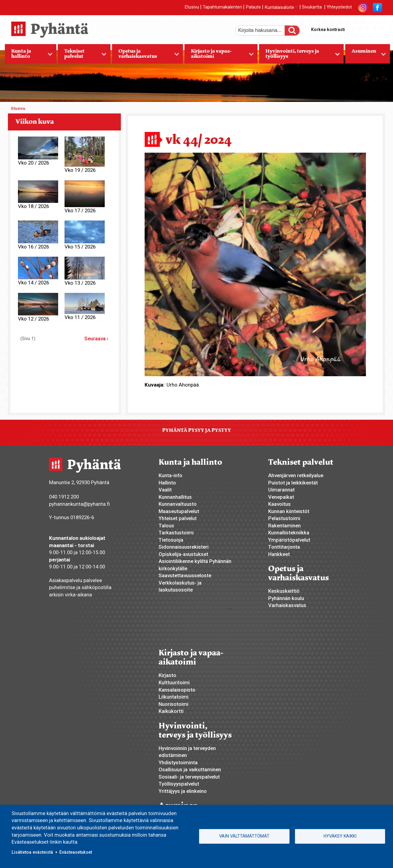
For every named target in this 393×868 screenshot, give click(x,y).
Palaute (253, 7)
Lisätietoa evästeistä (32, 852)
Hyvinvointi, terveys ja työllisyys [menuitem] (300, 56)
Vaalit (165, 490)
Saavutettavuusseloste (185, 575)
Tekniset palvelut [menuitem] (82, 56)
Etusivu (192, 7)
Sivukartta (312, 7)
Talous (166, 526)
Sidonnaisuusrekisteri (184, 547)
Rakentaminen (284, 526)
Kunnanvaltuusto (178, 504)
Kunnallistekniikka (289, 533)
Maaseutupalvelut (179, 511)
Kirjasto (167, 675)
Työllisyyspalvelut (179, 784)
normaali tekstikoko (366, 28)
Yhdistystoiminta (178, 762)
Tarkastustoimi (176, 533)
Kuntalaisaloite (281, 7)
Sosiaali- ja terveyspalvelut (189, 777)
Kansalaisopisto (177, 690)
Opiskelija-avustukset (183, 554)
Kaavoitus (279, 504)
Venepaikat (281, 497)
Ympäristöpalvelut (289, 540)
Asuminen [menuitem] (366, 56)
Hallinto (167, 483)
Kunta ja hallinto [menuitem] (29, 56)
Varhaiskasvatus (287, 605)
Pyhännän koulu (286, 598)
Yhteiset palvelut (178, 518)
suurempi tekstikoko (356, 28)
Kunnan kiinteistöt (289, 511)
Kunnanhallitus (175, 497)
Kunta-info (170, 475)
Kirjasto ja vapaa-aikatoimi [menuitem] (219, 56)
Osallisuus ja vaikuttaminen (190, 769)
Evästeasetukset (76, 852)
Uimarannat (281, 490)
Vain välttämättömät (244, 836)
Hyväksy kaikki (340, 836)
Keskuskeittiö (284, 591)
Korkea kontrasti (328, 30)
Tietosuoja (171, 540)
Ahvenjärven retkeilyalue (296, 475)
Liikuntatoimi (174, 697)
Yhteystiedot (339, 7)
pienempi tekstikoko (377, 28)
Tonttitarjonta (284, 547)
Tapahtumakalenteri (222, 7)
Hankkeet (279, 554)
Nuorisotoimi (174, 704)
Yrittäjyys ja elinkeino (183, 791)
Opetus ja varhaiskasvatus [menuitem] (146, 56)
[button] (255, 264)
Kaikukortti (171, 711)
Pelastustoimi (284, 518)
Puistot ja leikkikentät (293, 483)
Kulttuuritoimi (174, 682)
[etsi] (264, 30)
